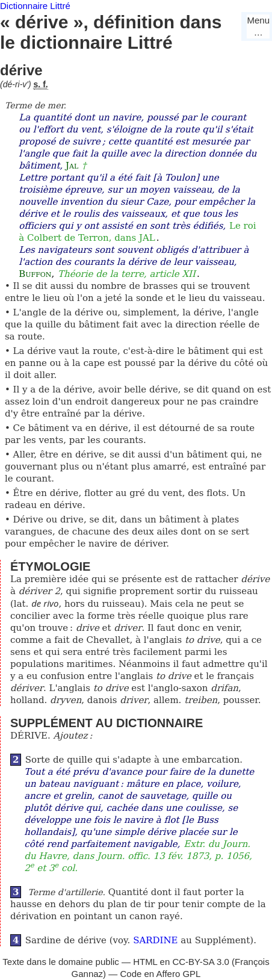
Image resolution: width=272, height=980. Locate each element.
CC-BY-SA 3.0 (201, 962)
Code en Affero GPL (160, 974)
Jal (72, 166)
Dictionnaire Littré (35, 6)
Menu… (258, 26)
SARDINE (155, 940)
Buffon (35, 274)
